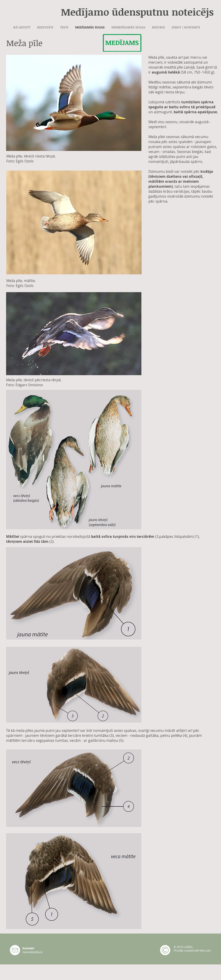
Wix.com (205, 950)
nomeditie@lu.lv (33, 952)
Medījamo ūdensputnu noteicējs (137, 12)
